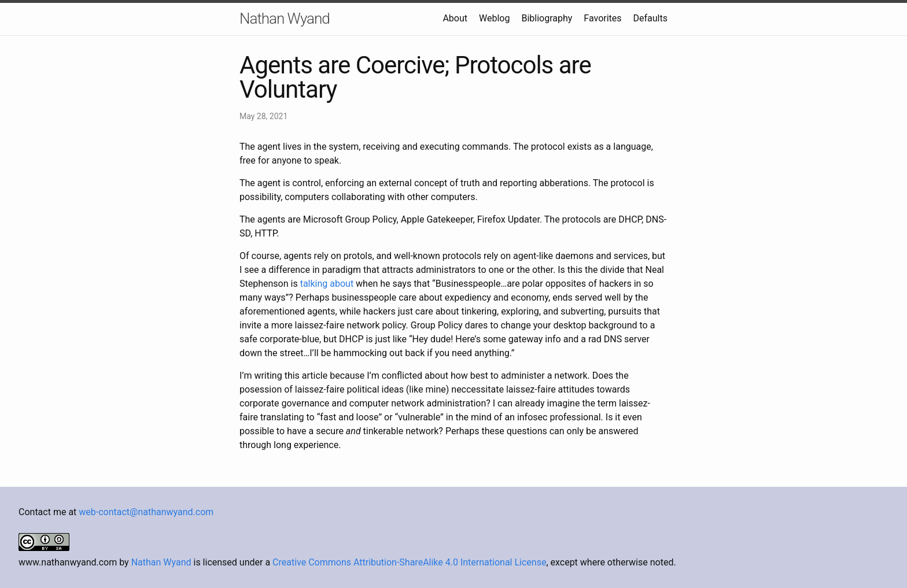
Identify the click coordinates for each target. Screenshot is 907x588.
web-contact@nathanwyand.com (146, 512)
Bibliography (547, 18)
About (455, 18)
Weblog (494, 18)
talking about (327, 284)
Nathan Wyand (285, 19)
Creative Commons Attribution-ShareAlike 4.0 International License (409, 562)
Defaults (650, 18)
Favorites (602, 18)
